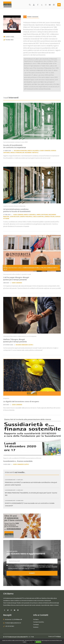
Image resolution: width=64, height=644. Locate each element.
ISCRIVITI (32, 573)
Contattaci (36, 625)
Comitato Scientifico (39, 622)
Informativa (31, 642)
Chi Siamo (36, 619)
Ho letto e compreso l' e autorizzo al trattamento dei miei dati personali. (33, 567)
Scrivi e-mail (10, 37)
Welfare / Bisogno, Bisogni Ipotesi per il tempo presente (15, 341)
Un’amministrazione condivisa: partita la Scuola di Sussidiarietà (17, 210)
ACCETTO (38, 642)
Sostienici (36, 627)
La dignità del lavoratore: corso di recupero (21, 402)
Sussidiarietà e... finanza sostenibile (18, 461)
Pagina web (9, 40)
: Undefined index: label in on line (30, 268)
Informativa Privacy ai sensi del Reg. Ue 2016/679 (32, 565)
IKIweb (59, 636)
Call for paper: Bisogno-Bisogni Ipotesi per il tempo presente (16, 279)
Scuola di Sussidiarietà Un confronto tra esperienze (15, 146)
